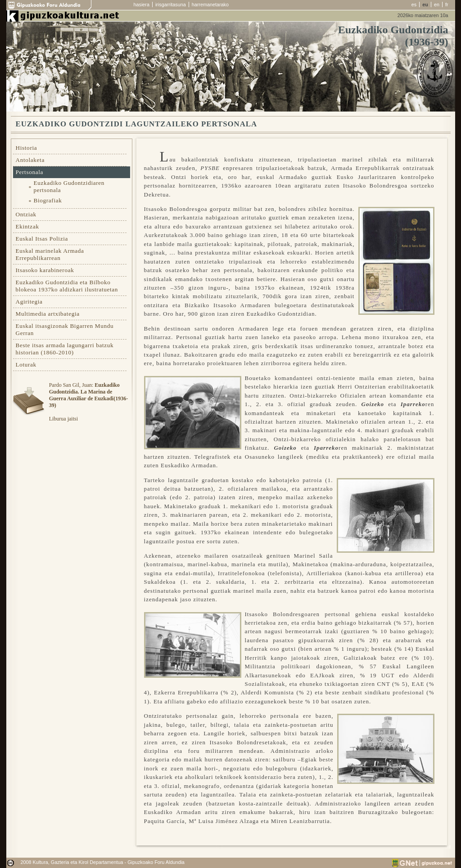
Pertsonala (30, 172)
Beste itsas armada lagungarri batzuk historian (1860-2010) (65, 349)
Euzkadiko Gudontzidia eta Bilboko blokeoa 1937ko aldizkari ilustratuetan (67, 286)
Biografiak (48, 200)
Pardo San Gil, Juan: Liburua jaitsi (88, 402)
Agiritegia (29, 302)
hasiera (142, 4)
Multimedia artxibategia (48, 314)
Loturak (26, 365)
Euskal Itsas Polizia (42, 239)
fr (447, 4)
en (437, 4)
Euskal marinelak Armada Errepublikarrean (50, 254)
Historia (27, 148)
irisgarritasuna (171, 4)
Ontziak (26, 214)
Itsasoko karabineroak (45, 270)
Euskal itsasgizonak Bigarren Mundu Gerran (65, 329)
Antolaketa (30, 160)
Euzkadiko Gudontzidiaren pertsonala (69, 186)
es (414, 4)
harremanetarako (210, 4)
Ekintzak (27, 226)
